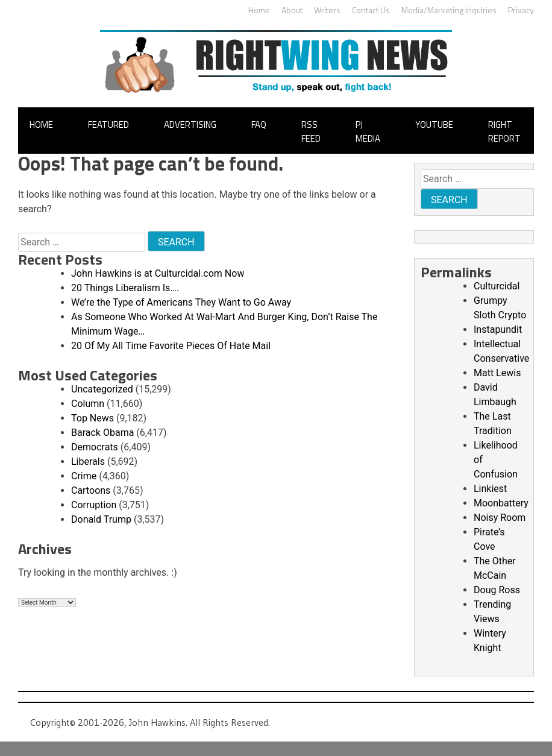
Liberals (88, 461)
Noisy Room (500, 518)
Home (259, 10)
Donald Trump (101, 519)
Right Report (504, 131)
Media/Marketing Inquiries (449, 10)
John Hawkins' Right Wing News (276, 61)
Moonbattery (501, 503)
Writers (327, 10)
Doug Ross (497, 590)
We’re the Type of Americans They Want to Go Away (181, 302)
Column (88, 404)
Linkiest (490, 489)
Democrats (95, 447)
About (292, 10)
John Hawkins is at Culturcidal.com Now (158, 273)
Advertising (190, 124)
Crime (84, 476)
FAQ (259, 124)
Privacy (521, 10)
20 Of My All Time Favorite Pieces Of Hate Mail (171, 346)
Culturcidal (497, 286)
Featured (108, 124)
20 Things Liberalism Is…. (125, 288)
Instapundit (498, 329)
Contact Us (371, 10)
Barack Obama (102, 433)
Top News (93, 418)
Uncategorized (102, 389)
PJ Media (368, 131)
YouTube (434, 124)
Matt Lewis (497, 373)
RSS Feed (311, 131)
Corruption (94, 505)
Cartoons (91, 490)
